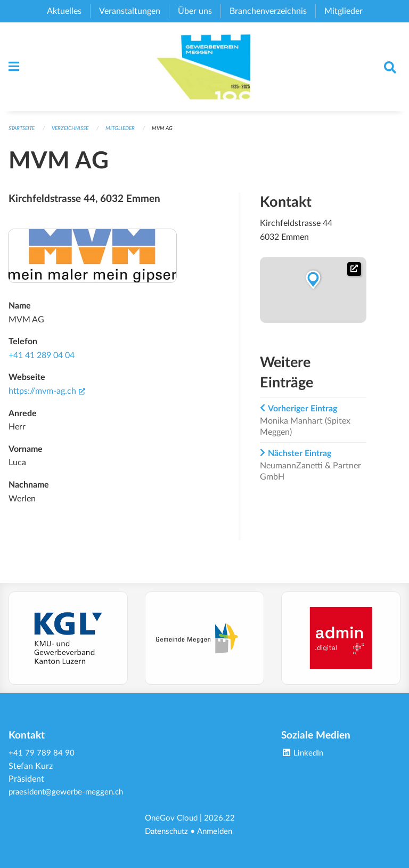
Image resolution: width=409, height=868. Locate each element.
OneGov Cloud (173, 819)
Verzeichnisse (77, 135)
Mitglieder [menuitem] (343, 11)
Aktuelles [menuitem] (64, 11)
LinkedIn (303, 742)
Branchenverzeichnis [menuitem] (268, 11)
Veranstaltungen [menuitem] (130, 11)
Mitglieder (130, 135)
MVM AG (174, 135)
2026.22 (223, 819)
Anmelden (220, 832)
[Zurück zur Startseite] (205, 70)
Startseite (24, 135)
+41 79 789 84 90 (42, 742)
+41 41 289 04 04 (42, 362)
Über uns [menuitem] (195, 11)
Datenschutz (169, 832)
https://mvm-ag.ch (47, 398)
